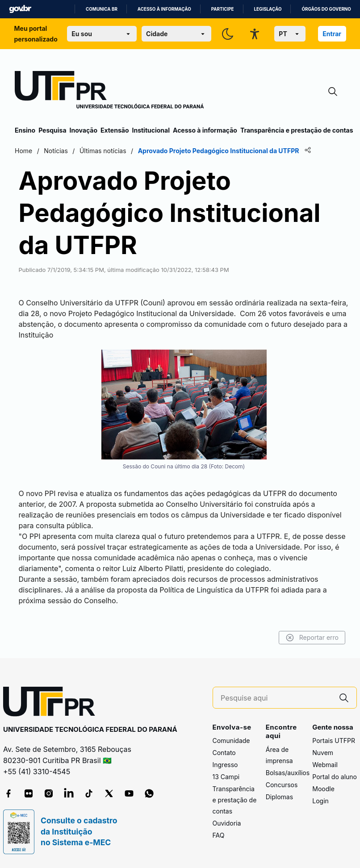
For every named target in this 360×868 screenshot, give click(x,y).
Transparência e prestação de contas (297, 130)
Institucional (151, 130)
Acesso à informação (164, 9)
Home (23, 151)
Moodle (323, 789)
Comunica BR (102, 9)
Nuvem (323, 753)
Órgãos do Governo (326, 9)
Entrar (332, 34)
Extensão (115, 130)
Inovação (84, 130)
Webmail (325, 765)
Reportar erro (312, 638)
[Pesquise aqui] (276, 698)
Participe (223, 9)
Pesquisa (52, 130)
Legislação (268, 9)
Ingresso (225, 765)
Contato (224, 753)
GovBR (20, 9)
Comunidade (231, 741)
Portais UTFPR (334, 741)
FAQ (219, 835)
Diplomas (279, 797)
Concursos (282, 785)
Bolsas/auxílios (288, 773)
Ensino (25, 130)
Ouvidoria (227, 823)
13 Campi (226, 777)
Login (320, 801)
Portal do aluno (335, 777)
